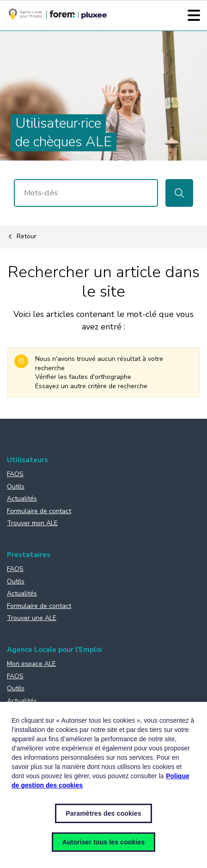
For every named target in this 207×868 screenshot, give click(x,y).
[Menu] (194, 15)
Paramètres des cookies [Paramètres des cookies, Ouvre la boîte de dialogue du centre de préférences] (103, 813)
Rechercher (179, 193)
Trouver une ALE (32, 618)
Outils (16, 487)
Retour (22, 237)
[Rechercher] (86, 193)
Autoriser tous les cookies (104, 842)
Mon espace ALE (31, 664)
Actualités (22, 499)
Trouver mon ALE (32, 523)
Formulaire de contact (39, 511)
